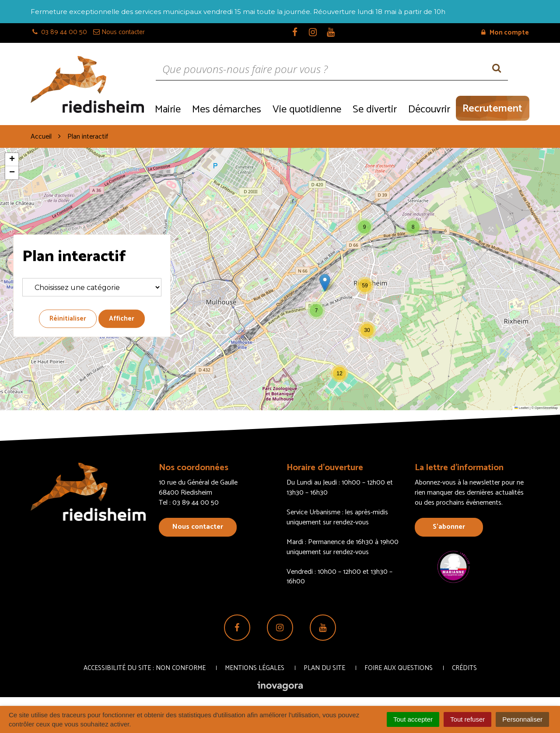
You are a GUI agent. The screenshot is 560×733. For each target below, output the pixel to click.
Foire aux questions (399, 668)
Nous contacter (198, 527)
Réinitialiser (68, 319)
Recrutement (492, 109)
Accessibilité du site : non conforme (145, 668)
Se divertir (375, 110)
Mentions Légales (255, 668)
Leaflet (521, 408)
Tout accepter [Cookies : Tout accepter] (413, 719)
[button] (364, 227)
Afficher (122, 319)
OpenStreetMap (546, 408)
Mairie (168, 110)
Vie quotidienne (307, 110)
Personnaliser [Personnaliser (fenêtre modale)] (522, 719)
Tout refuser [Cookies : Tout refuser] (467, 719)
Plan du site (324, 668)
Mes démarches (227, 110)
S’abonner (449, 527)
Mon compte (505, 33)
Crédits (464, 668)
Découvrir (429, 110)
